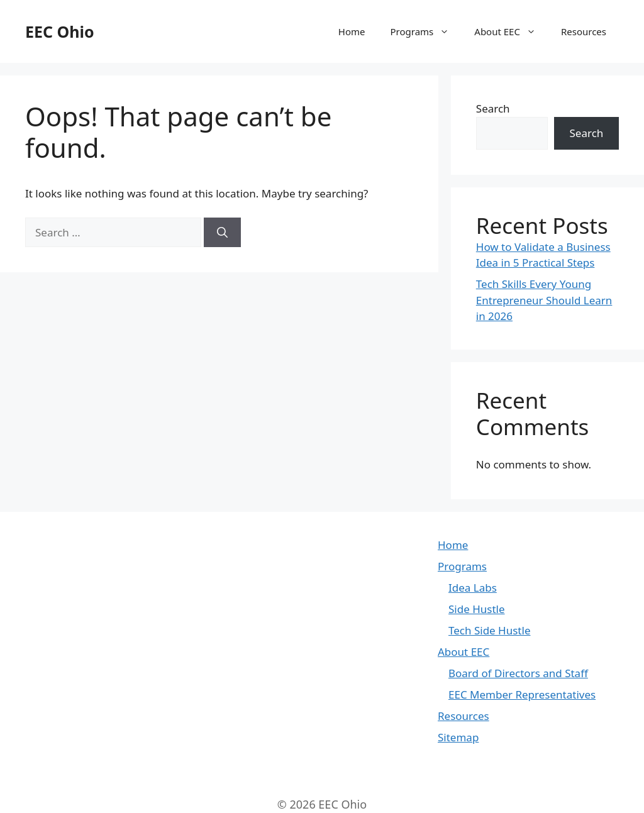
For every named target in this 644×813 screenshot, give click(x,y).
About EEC (511, 31)
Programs (426, 31)
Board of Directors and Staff (518, 673)
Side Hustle (477, 609)
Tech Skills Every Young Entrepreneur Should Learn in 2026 (544, 300)
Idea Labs (473, 588)
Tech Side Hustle (489, 630)
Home (352, 31)
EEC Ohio (60, 31)
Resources (584, 31)
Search (493, 108)
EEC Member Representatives (522, 694)
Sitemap (458, 737)
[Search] (222, 233)
